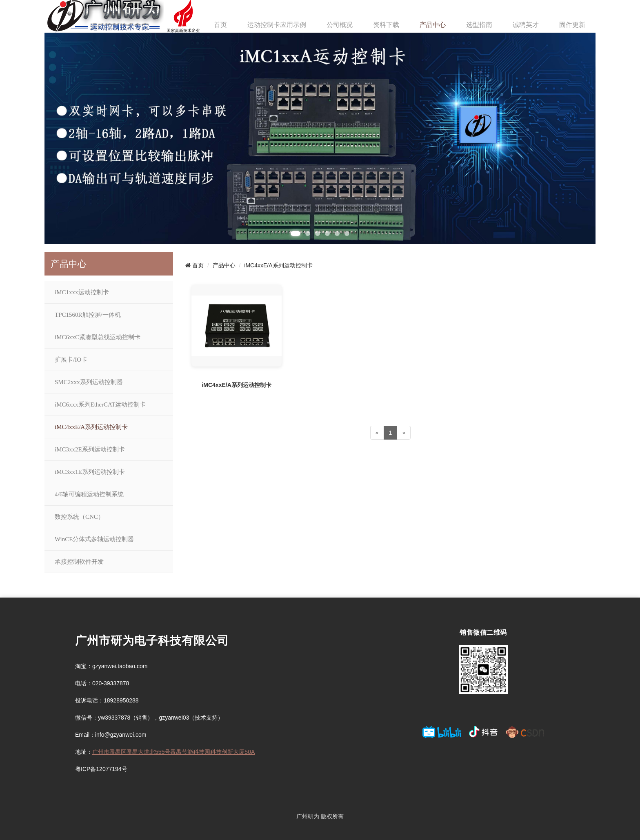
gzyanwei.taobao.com (120, 666)
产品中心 (433, 25)
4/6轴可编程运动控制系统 (89, 494)
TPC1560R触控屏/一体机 (88, 315)
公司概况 (340, 25)
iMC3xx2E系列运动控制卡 (90, 449)
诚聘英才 (526, 25)
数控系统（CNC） (79, 517)
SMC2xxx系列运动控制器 (89, 382)
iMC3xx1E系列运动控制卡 (90, 472)
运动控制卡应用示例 (277, 25)
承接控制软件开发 (79, 562)
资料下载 (386, 25)
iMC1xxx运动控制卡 (82, 292)
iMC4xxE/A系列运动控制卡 (91, 427)
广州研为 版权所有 (320, 816)
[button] (296, 233)
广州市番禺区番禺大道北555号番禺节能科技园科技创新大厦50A (173, 752)
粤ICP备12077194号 (101, 769)
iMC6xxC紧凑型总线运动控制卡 (98, 337)
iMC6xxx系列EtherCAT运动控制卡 (100, 404)
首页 (220, 25)
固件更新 (572, 25)
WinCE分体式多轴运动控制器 (94, 539)
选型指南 (479, 25)
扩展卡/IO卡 (71, 360)
